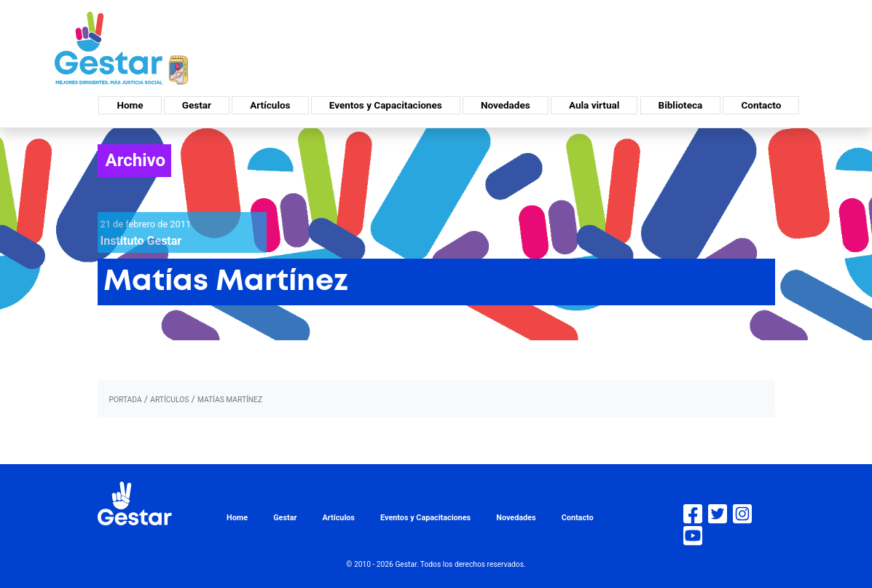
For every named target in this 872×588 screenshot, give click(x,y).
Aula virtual (594, 105)
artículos (169, 400)
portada (126, 400)
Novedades (506, 105)
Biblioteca (681, 105)
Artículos (270, 105)
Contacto (761, 105)
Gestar (197, 105)
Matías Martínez (230, 400)
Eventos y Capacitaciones (386, 105)
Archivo (136, 160)
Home (130, 105)
